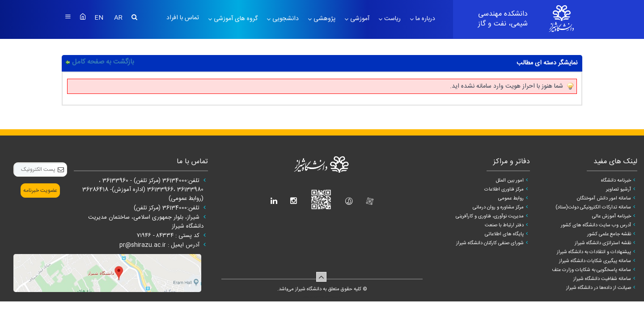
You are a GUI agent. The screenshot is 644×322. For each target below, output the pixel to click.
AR (118, 18)
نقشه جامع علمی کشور (609, 234)
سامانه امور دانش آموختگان (604, 199)
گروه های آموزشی (235, 19)
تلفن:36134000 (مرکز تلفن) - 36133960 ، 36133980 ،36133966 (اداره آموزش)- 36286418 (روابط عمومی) (143, 190)
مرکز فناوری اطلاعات (504, 190)
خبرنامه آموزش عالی (612, 216)
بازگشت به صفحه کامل (103, 62)
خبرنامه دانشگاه (616, 181)
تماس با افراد (183, 18)
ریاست (392, 19)
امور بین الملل (510, 181)
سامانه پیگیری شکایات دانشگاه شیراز (595, 261)
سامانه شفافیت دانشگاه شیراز (602, 279)
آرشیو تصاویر (619, 190)
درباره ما (424, 19)
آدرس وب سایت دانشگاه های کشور (596, 225)
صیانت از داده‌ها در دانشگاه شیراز (599, 288)
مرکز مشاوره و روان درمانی (498, 208)
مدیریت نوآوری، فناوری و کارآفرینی (490, 216)
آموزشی (359, 19)
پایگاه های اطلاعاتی (504, 234)
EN (100, 18)
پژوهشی (324, 19)
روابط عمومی (511, 199)
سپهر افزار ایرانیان (311, 297)
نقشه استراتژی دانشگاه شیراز (603, 243)
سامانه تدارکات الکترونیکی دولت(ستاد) (593, 208)
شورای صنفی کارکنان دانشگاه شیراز (490, 243)
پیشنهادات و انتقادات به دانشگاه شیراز (594, 252)
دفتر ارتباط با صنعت (504, 225)
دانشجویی (285, 19)
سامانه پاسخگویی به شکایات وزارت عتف (591, 270)
